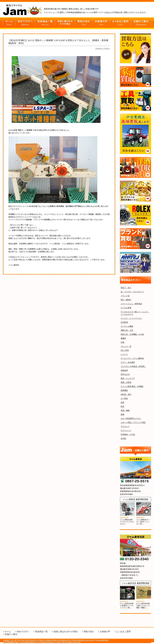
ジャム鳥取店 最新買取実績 (135, 499)
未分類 (123, 438)
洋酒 (122, 342)
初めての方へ (23, 632)
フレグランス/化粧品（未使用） (133, 366)
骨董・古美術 (126, 382)
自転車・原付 (126, 394)
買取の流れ (89, 632)
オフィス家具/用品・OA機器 (132, 386)
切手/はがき (125, 374)
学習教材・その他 (128, 434)
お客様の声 (105, 632)
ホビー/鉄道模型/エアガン (131, 418)
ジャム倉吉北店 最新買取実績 (135, 583)
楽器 (122, 402)
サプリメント (126, 430)
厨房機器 (124, 390)
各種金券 (124, 370)
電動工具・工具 (127, 330)
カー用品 (124, 398)
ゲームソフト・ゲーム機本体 (132, 358)
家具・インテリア (128, 378)
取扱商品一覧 (41, 632)
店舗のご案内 (11, 634)
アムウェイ (125, 426)
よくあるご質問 (123, 632)
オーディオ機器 (127, 326)
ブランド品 (125, 296)
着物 (122, 414)
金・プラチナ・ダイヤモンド (132, 292)
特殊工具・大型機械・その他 (132, 334)
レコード (124, 354)
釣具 (122, 406)
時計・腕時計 (126, 300)
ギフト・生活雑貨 (128, 362)
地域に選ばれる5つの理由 (66, 632)
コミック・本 (126, 346)
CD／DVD (125, 350)
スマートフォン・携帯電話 (131, 304)
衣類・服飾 (125, 410)
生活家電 (124, 322)
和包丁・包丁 (126, 288)
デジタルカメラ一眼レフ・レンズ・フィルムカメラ (135, 313)
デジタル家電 (126, 308)
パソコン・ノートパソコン (131, 318)
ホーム (8, 632)
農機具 (123, 338)
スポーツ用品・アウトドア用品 (133, 422)
